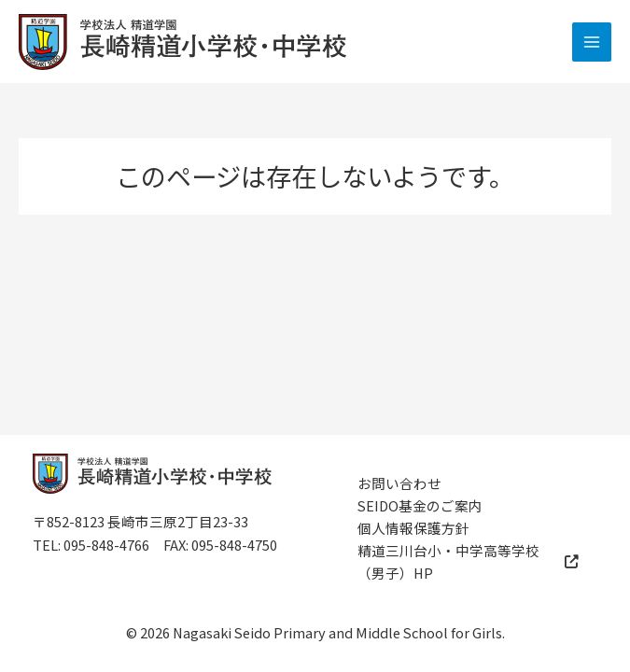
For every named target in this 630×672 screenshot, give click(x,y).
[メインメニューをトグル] (592, 42)
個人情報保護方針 (413, 528)
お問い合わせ (399, 483)
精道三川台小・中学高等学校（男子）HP (469, 561)
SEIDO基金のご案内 (420, 505)
